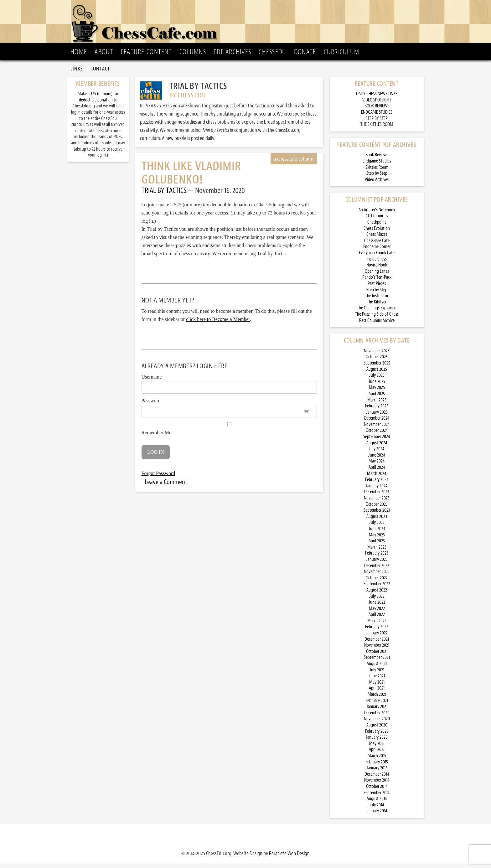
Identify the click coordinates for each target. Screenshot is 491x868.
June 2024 (377, 460)
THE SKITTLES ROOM (377, 129)
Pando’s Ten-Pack (377, 282)
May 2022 (377, 613)
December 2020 (377, 717)
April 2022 (377, 619)
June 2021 (377, 681)
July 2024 (377, 454)
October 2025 (377, 362)
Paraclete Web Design (289, 858)
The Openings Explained (377, 313)
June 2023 (377, 533)
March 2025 (377, 404)
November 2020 (377, 723)
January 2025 (377, 417)
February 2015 (377, 766)
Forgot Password (158, 478)
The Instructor (377, 300)
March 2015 (377, 760)
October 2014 (377, 791)
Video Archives (377, 184)
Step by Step (377, 178)
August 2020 (377, 729)
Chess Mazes (377, 239)
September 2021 (377, 662)
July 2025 (377, 380)
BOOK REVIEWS (377, 111)
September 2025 (377, 367)
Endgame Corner (377, 251)
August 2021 (377, 668)
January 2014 (377, 816)
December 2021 (377, 644)
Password (151, 405)
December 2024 (377, 423)
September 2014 (377, 797)
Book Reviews (377, 160)
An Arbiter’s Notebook (377, 214)
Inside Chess (377, 263)
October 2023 (377, 509)
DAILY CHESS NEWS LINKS (377, 98)
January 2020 (377, 742)
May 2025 (377, 392)
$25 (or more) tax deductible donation (99, 102)
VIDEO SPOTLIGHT (377, 104)
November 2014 (377, 785)
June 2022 (377, 607)
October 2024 (377, 435)
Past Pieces (377, 288)
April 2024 (377, 472)
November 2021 (377, 650)
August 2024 (377, 447)
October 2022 (377, 582)
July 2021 (377, 674)
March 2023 (377, 552)
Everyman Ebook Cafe (377, 257)
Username (152, 382)
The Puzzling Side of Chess (377, 319)
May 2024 (377, 466)
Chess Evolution (377, 233)
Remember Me (229, 433)
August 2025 (377, 374)
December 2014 (377, 779)
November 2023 (377, 502)
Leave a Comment (166, 486)
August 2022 (377, 594)
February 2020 (377, 736)
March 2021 (377, 699)
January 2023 (377, 564)
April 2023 (377, 546)
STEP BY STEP (377, 123)
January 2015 (377, 773)
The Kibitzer (377, 306)
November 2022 (377, 576)
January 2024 (377, 490)
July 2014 (377, 809)
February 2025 (377, 411)
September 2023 (377, 515)
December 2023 (377, 496)
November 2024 (377, 429)
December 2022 (377, 570)
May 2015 (377, 748)
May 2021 (377, 687)
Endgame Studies (377, 165)
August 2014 (377, 803)
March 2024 (377, 478)
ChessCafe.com (248, 22)
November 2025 (377, 355)
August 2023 (377, 521)
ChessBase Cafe (377, 245)
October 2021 (377, 656)
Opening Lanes (377, 276)
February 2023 (377, 558)
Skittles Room (377, 172)
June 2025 (377, 386)
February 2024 (377, 484)
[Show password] (307, 416)
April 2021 (377, 693)
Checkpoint (377, 227)
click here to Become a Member (218, 324)
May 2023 (377, 539)
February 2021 (377, 705)
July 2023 (377, 527)
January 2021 (377, 711)
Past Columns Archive (377, 325)
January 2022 (377, 638)
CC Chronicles (377, 221)
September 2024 (377, 441)
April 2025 (377, 398)
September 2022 (377, 589)
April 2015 (377, 754)
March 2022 (377, 625)
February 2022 (377, 631)
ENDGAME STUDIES (377, 117)
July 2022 (377, 601)
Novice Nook (377, 270)
